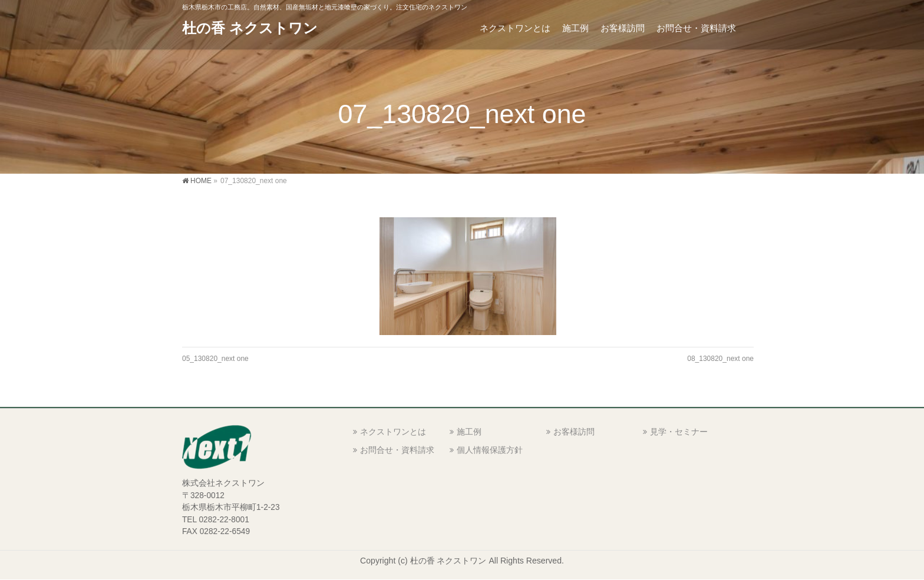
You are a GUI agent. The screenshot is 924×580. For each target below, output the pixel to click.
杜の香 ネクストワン (250, 28)
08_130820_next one (720, 359)
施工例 (469, 432)
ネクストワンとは (393, 432)
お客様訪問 (574, 432)
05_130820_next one (215, 359)
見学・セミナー (679, 432)
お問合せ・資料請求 (397, 450)
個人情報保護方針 (490, 450)
